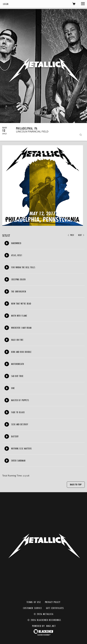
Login (6, 4)
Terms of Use (34, 602)
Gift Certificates (55, 608)
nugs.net (51, 626)
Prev (71, 235)
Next (81, 235)
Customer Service (33, 608)
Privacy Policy (53, 602)
